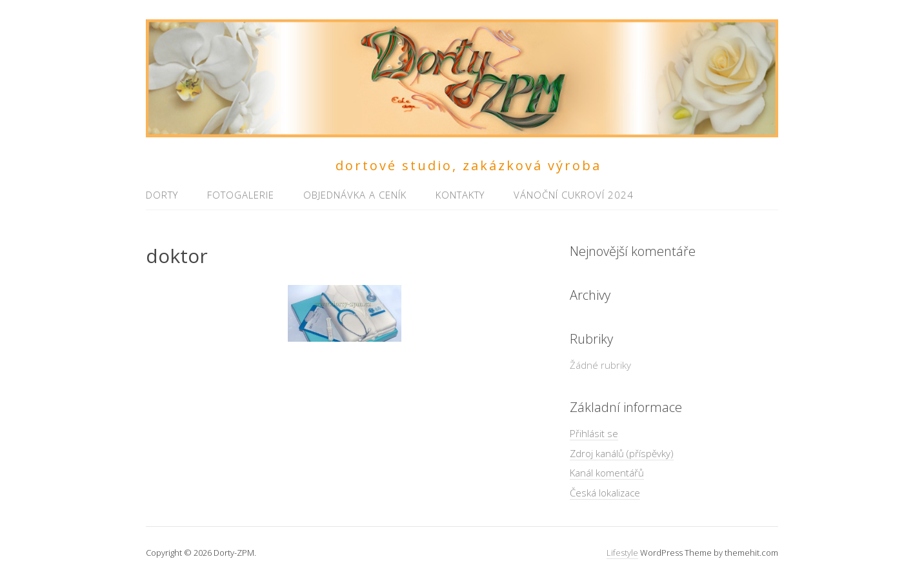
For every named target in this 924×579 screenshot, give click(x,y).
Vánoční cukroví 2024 (574, 195)
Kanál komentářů (607, 473)
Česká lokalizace (605, 493)
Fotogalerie (241, 195)
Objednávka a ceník (355, 195)
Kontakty (460, 195)
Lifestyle (622, 553)
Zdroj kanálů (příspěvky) (622, 453)
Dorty (162, 195)
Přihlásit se (594, 433)
